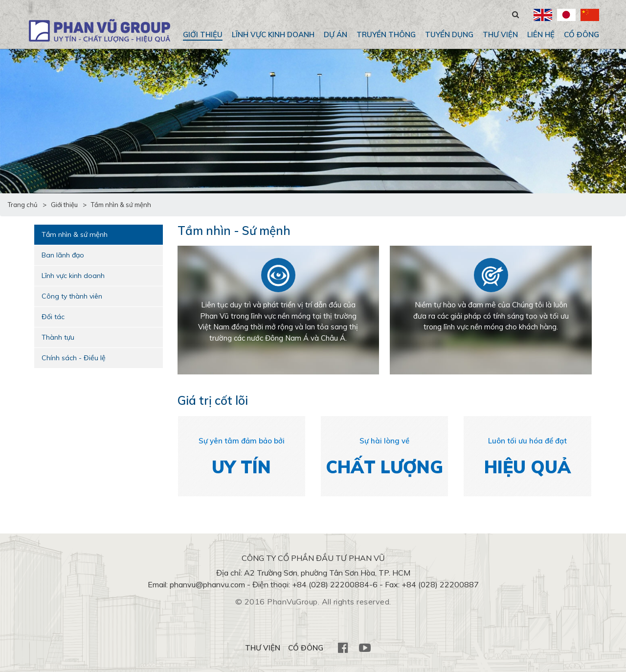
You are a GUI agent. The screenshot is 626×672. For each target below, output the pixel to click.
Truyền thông (386, 35)
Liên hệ (541, 35)
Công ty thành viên (72, 296)
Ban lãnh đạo (63, 255)
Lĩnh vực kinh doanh (273, 35)
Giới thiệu (203, 35)
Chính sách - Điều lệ (74, 358)
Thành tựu (58, 337)
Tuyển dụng (449, 35)
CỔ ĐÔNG (581, 35)
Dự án (335, 35)
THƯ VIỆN (500, 35)
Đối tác (53, 317)
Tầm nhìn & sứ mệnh (75, 234)
